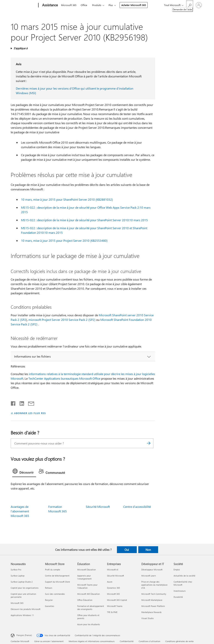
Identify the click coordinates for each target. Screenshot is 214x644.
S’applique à (21, 48)
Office (84, 5)
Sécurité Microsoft (98, 507)
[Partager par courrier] (29, 403)
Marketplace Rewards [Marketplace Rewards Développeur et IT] (151, 612)
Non (148, 550)
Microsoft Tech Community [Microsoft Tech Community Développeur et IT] (154, 594)
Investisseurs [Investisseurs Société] (180, 591)
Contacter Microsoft (20, 641)
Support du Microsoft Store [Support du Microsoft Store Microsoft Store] (58, 582)
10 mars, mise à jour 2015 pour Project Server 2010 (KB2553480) (64, 241)
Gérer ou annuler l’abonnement (49, 641)
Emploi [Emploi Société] (177, 570)
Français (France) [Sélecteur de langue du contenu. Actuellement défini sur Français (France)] (24, 635)
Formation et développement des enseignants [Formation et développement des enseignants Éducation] (91, 608)
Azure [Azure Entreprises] (110, 582)
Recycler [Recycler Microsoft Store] (49, 600)
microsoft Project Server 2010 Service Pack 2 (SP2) (62, 320)
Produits (97, 5)
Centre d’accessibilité (137, 507)
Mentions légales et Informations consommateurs (92, 641)
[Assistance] (50, 5)
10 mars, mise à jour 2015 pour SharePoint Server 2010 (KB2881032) (67, 199)
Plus (111, 5)
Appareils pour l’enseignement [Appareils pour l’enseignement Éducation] (84, 577)
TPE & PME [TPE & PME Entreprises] (112, 612)
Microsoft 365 (69, 5)
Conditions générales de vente (179, 641)
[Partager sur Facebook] (13, 403)
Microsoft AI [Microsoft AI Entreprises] (113, 570)
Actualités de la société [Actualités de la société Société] (184, 576)
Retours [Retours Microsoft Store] (49, 588)
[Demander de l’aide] (190, 5)
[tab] (24, 472)
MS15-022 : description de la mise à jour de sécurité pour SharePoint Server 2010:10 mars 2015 (84, 220)
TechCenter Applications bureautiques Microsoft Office (64, 378)
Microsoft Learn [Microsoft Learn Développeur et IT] (149, 576)
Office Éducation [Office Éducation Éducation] (85, 600)
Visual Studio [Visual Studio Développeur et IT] (147, 618)
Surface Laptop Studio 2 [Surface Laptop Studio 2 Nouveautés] (22, 582)
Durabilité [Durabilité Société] (178, 597)
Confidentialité (127, 641)
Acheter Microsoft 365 (134, 5)
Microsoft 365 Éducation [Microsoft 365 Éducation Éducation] (88, 594)
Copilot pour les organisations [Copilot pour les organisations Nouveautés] (25, 588)
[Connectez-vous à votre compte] (199, 5)
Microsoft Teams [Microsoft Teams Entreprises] (115, 606)
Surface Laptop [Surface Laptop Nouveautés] (18, 576)
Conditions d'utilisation (149, 641)
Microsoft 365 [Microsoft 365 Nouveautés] (17, 603)
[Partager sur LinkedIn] (20, 403)
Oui (127, 550)
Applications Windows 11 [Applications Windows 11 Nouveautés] (22, 615)
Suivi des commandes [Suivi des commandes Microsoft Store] (55, 594)
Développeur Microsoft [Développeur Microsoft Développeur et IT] (152, 570)
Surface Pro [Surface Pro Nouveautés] (16, 570)
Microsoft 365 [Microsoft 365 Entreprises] (113, 594)
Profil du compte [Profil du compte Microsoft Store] (53, 570)
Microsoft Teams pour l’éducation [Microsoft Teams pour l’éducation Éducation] (87, 586)
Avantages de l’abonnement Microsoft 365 (20, 511)
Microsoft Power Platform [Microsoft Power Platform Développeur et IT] (153, 606)
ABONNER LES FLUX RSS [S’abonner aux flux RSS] (30, 413)
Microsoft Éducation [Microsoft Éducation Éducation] (86, 570)
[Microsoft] (24, 5)
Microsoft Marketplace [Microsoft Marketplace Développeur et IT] (152, 600)
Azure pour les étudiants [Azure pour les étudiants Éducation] (89, 624)
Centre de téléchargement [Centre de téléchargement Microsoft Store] (57, 576)
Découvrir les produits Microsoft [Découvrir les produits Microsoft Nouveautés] (26, 609)
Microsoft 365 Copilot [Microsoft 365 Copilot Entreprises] (117, 600)
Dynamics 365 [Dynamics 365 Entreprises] (113, 588)
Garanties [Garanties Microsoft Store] (50, 606)
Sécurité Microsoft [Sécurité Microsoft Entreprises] (115, 576)
